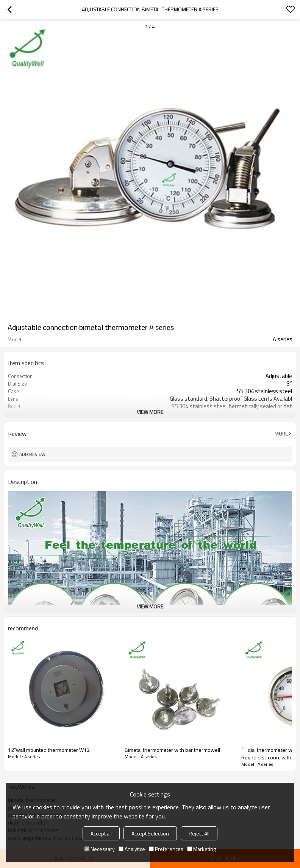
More (281, 434)
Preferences (166, 849)
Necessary (100, 849)
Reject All (199, 833)
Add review (32, 454)
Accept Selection (150, 833)
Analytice (132, 849)
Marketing (202, 849)
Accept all (101, 833)
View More (150, 412)
